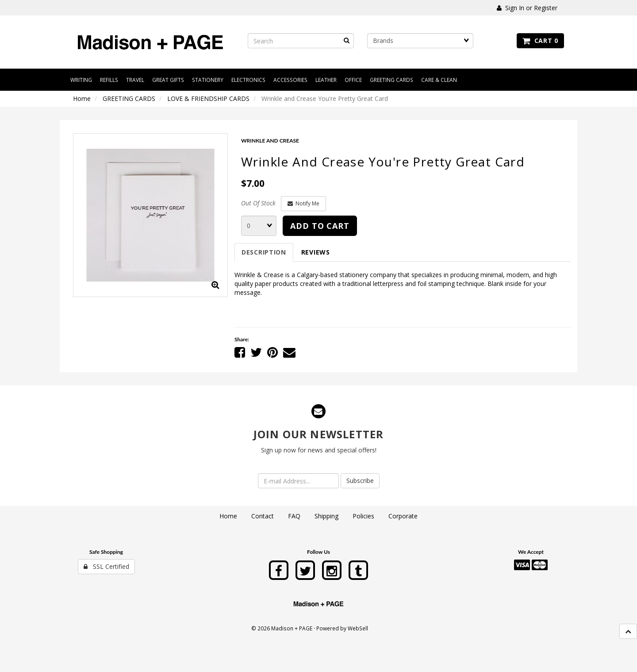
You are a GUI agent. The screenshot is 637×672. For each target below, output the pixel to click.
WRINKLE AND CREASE (270, 141)
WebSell (358, 628)
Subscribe (360, 481)
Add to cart (320, 226)
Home (82, 98)
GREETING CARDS (129, 98)
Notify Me (303, 203)
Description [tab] (264, 252)
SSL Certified (106, 566)
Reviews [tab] (316, 252)
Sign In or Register (527, 8)
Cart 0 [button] (540, 41)
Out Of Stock (258, 203)
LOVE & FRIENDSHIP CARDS (208, 98)
